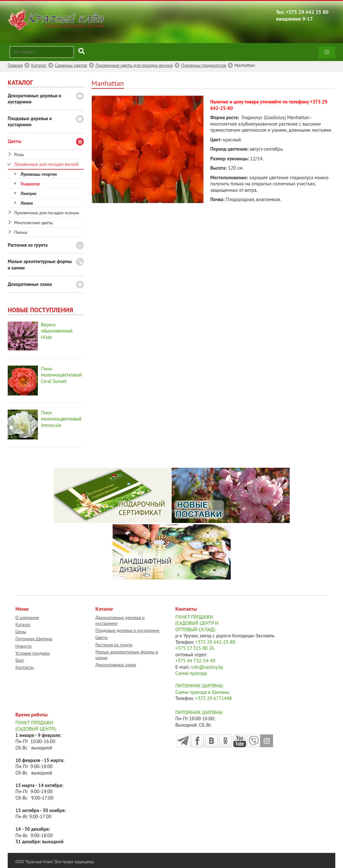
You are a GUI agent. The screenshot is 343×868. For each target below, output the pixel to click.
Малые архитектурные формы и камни (40, 265)
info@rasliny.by (207, 667)
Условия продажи (33, 653)
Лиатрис (29, 193)
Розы (19, 155)
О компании (27, 617)
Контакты (25, 667)
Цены (21, 632)
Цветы (14, 141)
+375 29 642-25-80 (215, 642)
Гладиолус (30, 184)
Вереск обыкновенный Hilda (57, 331)
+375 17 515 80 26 (195, 648)
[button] (327, 52)
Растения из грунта (28, 245)
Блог (20, 660)
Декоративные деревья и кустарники (34, 99)
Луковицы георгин (39, 174)
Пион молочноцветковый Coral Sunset (61, 375)
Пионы (21, 232)
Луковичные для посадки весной (46, 164)
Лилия (27, 203)
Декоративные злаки (30, 284)
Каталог (23, 624)
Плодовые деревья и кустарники (30, 122)
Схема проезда (191, 673)
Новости (24, 646)
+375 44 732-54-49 (196, 661)
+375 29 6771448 (214, 698)
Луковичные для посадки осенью (47, 213)
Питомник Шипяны (34, 639)
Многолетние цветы (34, 223)
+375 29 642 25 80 (307, 12)
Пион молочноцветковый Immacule (61, 419)
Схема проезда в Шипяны (202, 692)
